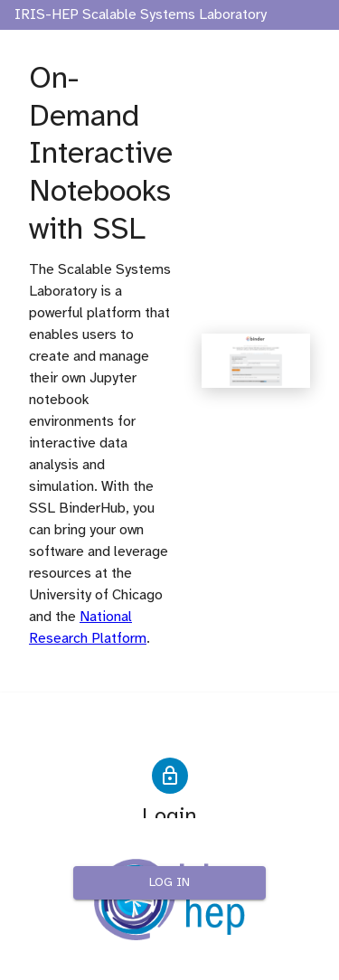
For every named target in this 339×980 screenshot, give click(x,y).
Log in (169, 883)
